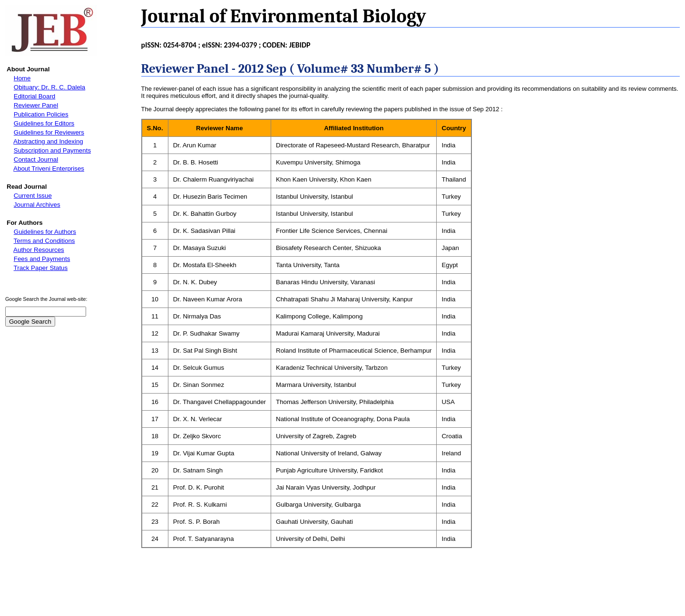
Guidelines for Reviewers (49, 132)
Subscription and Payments (52, 150)
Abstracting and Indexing (48, 141)
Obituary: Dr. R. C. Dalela (49, 87)
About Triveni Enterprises (49, 168)
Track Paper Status (41, 268)
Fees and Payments (42, 259)
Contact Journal (36, 159)
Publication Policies (41, 114)
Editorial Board (34, 96)
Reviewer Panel (36, 105)
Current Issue (33, 196)
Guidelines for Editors (44, 123)
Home (22, 78)
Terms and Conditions (44, 241)
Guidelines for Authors (45, 232)
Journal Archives (37, 205)
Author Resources (39, 250)
